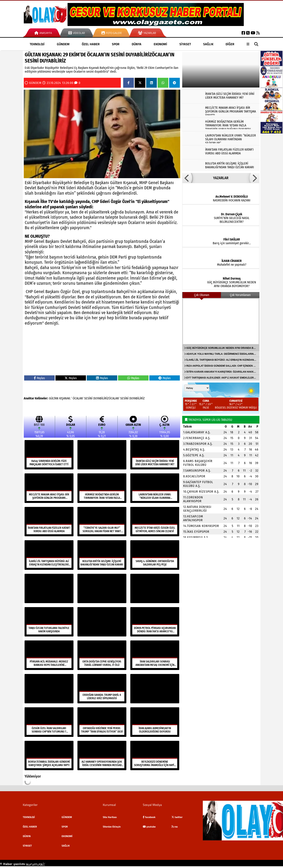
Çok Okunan (202, 295)
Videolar (77, 33)
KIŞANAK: (65, 398)
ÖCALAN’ (78, 398)
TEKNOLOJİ (37, 44)
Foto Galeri (111, 33)
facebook (149, 817)
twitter (177, 817)
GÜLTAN (54, 398)
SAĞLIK (208, 44)
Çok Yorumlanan (240, 295)
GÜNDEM (63, 44)
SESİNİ (88, 398)
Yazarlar (147, 33)
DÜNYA (137, 44)
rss (175, 827)
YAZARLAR (221, 178)
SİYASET (185, 44)
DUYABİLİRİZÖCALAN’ (106, 398)
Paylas (39, 378)
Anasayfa (43, 33)
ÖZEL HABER (91, 44)
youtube (149, 827)
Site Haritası (110, 817)
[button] (187, 178)
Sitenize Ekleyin (112, 827)
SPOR (116, 44)
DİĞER (230, 44)
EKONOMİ (160, 44)
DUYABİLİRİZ (137, 398)
